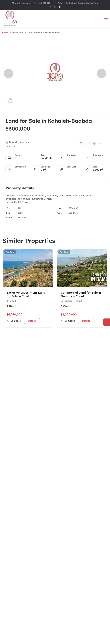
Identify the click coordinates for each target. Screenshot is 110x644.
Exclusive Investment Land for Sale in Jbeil (26, 294)
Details (32, 321)
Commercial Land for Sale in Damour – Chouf (81, 294)
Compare (14, 321)
